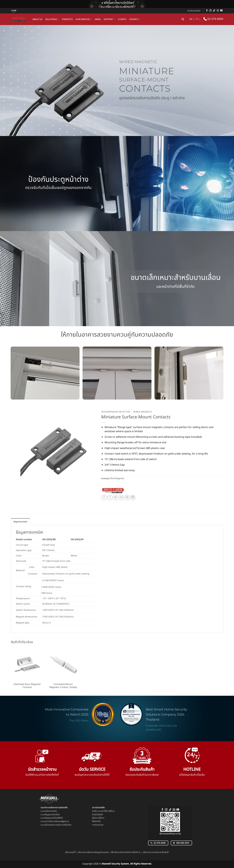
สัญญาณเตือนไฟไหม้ (54, 818)
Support (109, 19)
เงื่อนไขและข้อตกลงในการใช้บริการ (126, 852)
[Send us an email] (174, 810)
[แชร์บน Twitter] (116, 498)
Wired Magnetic (143, 412)
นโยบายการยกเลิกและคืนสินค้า (156, 852)
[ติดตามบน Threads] (218, 11)
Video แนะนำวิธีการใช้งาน (103, 811)
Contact (135, 19)
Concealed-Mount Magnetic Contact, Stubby (63, 686)
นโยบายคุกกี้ (70, 852)
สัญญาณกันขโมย (52, 815)
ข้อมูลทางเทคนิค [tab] (20, 522)
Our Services (84, 19)
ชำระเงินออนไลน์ (194, 11)
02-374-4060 (213, 19)
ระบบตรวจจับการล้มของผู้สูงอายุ (55, 821)
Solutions (52, 19)
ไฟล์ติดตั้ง (96, 821)
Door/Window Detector (116, 412)
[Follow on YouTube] (221, 11)
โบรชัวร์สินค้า (98, 815)
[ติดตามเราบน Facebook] (207, 11)
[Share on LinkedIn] (133, 498)
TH (197, 19)
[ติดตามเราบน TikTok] (214, 11)
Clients (122, 19)
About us (37, 19)
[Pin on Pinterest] (127, 498)
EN (191, 19)
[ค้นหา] (183, 19)
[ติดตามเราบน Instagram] (210, 11)
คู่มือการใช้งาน (98, 818)
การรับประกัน (98, 825)
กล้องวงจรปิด (51, 811)
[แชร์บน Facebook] (104, 498)
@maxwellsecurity (170, 834)
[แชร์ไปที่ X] (110, 498)
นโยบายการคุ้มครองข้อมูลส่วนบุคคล (93, 852)
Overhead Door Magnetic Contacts (27, 686)
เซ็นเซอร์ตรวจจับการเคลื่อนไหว (58, 825)
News (98, 19)
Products (67, 19)
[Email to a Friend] (121, 498)
